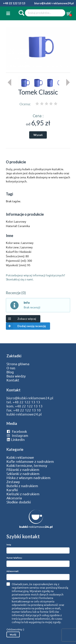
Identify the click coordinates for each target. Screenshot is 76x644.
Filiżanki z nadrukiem (23, 470)
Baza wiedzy (16, 376)
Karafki (12, 490)
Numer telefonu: (14, 558)
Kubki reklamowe (20, 457)
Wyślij (13, 635)
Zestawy (13, 482)
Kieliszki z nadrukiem (23, 494)
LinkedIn (16, 439)
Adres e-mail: (13, 571)
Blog (10, 372)
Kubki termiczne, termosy (27, 465)
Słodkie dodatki (19, 502)
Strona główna (18, 364)
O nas (11, 368)
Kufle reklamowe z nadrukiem (30, 461)
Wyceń (38, 135)
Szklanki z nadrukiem (23, 474)
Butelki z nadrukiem (22, 486)
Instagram (17, 435)
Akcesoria (14, 498)
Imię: (9, 544)
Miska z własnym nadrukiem (28, 478)
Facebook (17, 431)
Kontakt (13, 380)
